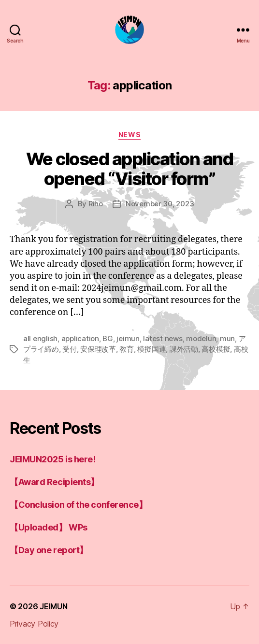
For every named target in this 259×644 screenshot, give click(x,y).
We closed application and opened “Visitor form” (130, 169)
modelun (201, 338)
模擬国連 (151, 349)
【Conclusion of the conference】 (79, 505)
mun (227, 338)
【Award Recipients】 (54, 482)
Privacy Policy (34, 624)
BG (108, 338)
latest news (163, 338)
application (80, 338)
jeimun (128, 338)
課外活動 (184, 349)
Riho (96, 204)
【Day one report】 (49, 550)
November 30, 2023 (160, 204)
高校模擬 (216, 349)
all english (40, 338)
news (129, 135)
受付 (70, 349)
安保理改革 (98, 349)
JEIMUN (53, 606)
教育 (127, 349)
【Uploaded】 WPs (49, 527)
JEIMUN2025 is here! (52, 459)
